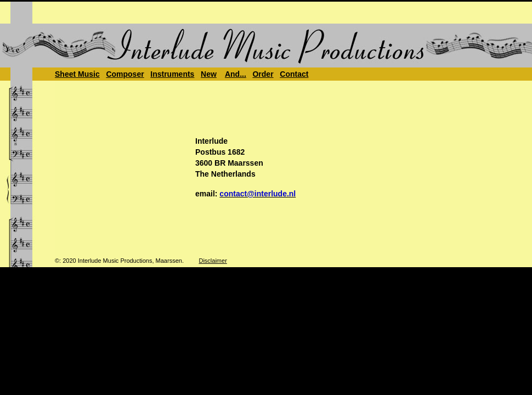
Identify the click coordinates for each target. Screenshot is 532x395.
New (209, 74)
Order (263, 74)
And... (236, 74)
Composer (125, 74)
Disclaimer (213, 261)
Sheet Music (77, 74)
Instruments (172, 74)
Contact (294, 74)
